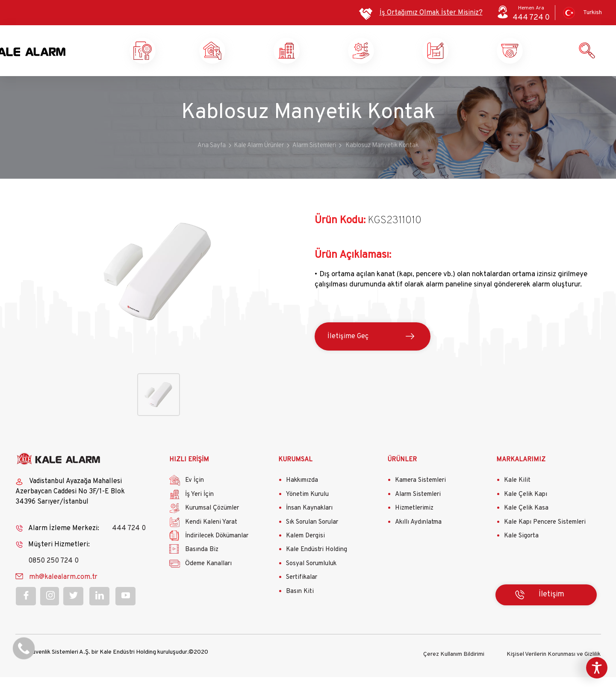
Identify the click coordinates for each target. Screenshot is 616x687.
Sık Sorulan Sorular (312, 534)
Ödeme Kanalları (208, 575)
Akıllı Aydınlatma (418, 534)
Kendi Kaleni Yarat (467, 56)
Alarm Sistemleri (418, 506)
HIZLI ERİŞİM (189, 471)
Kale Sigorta (521, 547)
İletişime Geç (348, 348)
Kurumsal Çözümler (393, 56)
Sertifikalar (302, 589)
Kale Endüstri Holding (317, 562)
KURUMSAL (295, 471)
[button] (158, 353)
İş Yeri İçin (199, 506)
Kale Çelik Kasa (526, 520)
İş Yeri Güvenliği (318, 56)
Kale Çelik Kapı (526, 506)
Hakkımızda (302, 492)
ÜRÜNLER (402, 471)
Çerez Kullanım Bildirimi (454, 664)
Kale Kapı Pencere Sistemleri (545, 534)
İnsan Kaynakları (309, 520)
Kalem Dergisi (305, 547)
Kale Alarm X (170, 56)
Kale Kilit (517, 492)
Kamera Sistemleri (420, 492)
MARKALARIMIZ (521, 471)
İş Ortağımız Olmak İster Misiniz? (431, 13)
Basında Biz (202, 562)
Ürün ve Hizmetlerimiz (542, 56)
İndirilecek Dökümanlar (217, 547)
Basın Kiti (300, 603)
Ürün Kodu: (340, 232)
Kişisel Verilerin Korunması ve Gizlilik (554, 664)
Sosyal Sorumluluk (311, 575)
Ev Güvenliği (244, 56)
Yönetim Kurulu (307, 506)
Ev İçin (195, 492)
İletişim (551, 606)
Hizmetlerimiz (414, 520)
